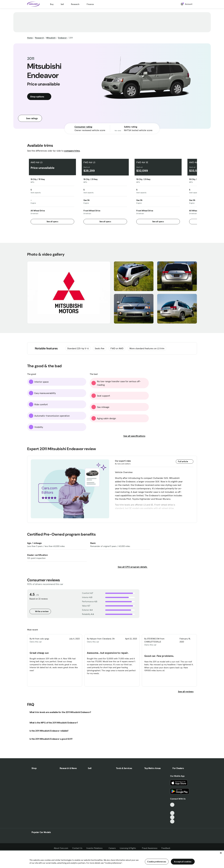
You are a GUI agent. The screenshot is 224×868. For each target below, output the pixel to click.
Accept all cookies (183, 862)
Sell (62, 4)
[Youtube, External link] (172, 813)
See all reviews (187, 691)
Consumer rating (83, 127)
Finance (90, 4)
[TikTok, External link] (172, 805)
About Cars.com (61, 848)
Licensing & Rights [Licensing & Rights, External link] (129, 848)
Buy (52, 4)
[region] (112, 859)
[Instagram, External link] (172, 817)
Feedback (166, 848)
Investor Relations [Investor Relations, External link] (95, 848)
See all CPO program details (133, 567)
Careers (112, 848)
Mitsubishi (51, 38)
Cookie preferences (157, 862)
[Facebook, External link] (172, 809)
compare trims (72, 151)
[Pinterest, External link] (172, 821)
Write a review (40, 611)
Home (30, 38)
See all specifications (136, 436)
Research (75, 4)
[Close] (221, 853)
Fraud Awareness (150, 848)
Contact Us (77, 848)
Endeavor (62, 38)
